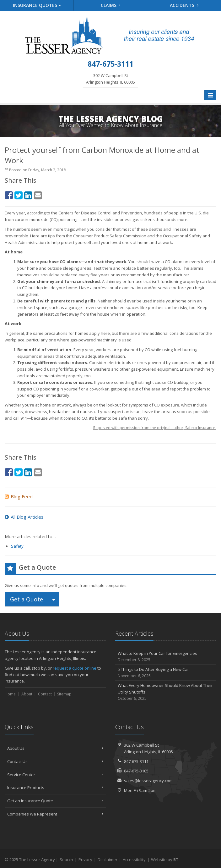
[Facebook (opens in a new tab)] (9, 195)
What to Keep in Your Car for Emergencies (166, 657)
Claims (111, 5)
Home (10, 694)
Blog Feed (19, 496)
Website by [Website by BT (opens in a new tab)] (165, 860)
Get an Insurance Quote (55, 801)
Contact (45, 694)
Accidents (184, 5)
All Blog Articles (24, 517)
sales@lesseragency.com (148, 781)
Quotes (37, 5)
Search (66, 860)
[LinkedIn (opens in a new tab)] (28, 195)
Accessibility (134, 860)
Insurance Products (55, 788)
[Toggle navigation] (210, 95)
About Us (55, 748)
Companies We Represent (55, 814)
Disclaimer (108, 860)
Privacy (85, 860)
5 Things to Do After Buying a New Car (166, 673)
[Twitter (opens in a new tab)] (19, 195)
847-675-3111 (136, 761)
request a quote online (75, 668)
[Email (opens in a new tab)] (38, 195)
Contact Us (55, 761)
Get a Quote (27, 599)
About (27, 694)
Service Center (55, 775)
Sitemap (64, 694)
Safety (17, 546)
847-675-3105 (136, 771)
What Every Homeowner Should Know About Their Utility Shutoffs (166, 692)
